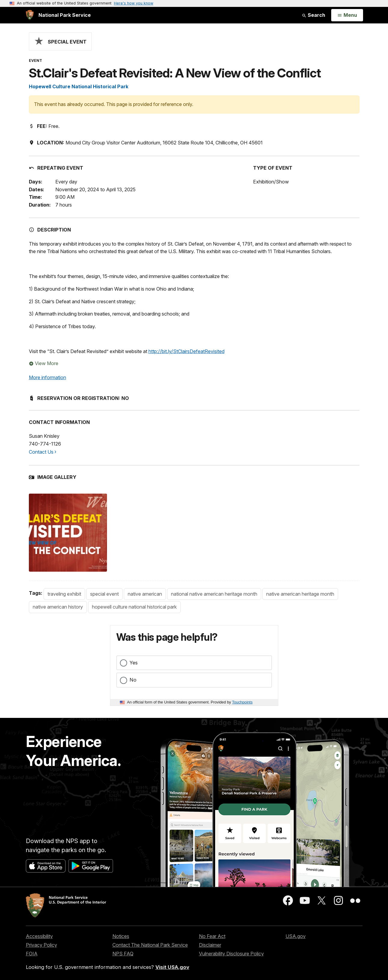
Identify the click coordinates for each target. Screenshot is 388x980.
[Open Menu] (347, 15)
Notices (121, 936)
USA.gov (296, 936)
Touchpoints (242, 702)
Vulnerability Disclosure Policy (231, 954)
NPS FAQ (123, 954)
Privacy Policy (41, 945)
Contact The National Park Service (150, 945)
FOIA (32, 954)
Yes (134, 663)
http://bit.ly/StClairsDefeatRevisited (186, 351)
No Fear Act (212, 936)
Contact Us (41, 452)
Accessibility (39, 936)
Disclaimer (210, 945)
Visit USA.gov (172, 967)
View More (44, 363)
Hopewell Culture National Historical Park (79, 86)
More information (47, 377)
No (133, 680)
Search (313, 15)
